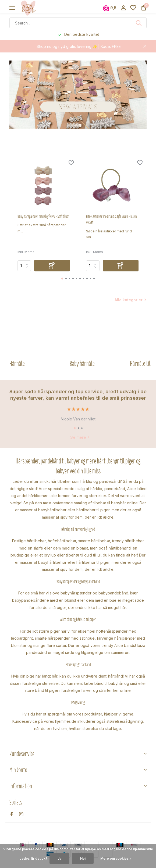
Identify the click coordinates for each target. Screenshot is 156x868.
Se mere (80, 437)
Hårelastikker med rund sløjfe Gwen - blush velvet (111, 219)
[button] (62, 279)
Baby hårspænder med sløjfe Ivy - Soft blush (43, 217)
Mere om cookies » (116, 858)
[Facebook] (12, 814)
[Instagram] (21, 814)
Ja (59, 858)
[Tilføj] (52, 266)
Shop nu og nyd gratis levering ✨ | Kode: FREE (79, 46)
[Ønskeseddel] (133, 8)
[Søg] (78, 23)
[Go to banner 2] (78, 95)
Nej (83, 858)
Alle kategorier (129, 300)
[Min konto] (123, 8)
